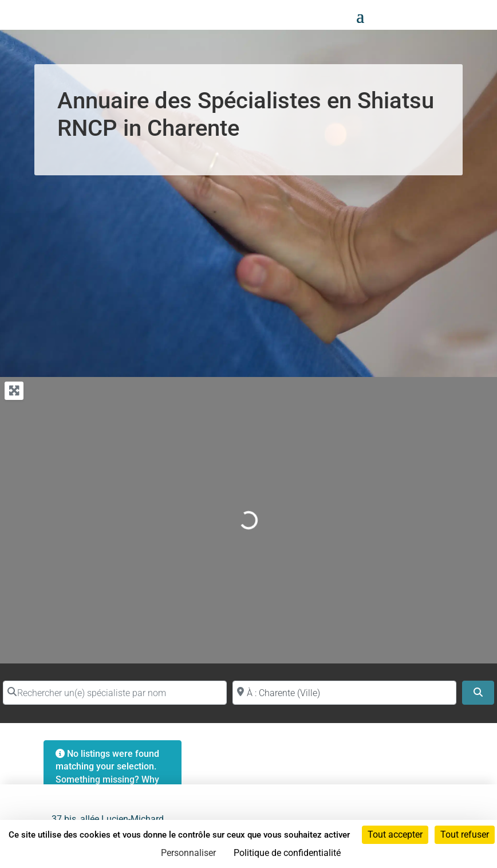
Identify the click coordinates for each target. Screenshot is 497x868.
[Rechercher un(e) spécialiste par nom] (115, 693)
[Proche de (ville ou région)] (344, 693)
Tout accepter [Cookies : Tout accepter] (395, 834)
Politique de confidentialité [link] (287, 853)
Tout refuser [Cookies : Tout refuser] (465, 834)
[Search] (478, 693)
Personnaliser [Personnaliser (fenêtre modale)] (188, 853)
